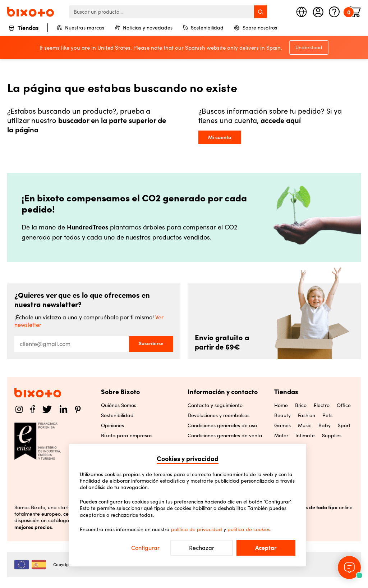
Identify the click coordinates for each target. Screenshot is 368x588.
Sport (344, 425)
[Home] (31, 12)
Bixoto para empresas (127, 436)
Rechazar (202, 548)
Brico (301, 405)
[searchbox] (168, 12)
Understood (309, 47)
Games (282, 425)
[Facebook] (33, 409)
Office (344, 405)
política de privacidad (197, 529)
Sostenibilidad (203, 28)
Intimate (305, 436)
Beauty (282, 415)
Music (305, 425)
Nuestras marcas (80, 28)
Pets (327, 415)
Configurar (145, 548)
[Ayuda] (334, 12)
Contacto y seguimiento (215, 405)
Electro (322, 405)
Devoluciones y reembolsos (218, 415)
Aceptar (266, 548)
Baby (325, 425)
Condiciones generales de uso (222, 425)
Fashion (307, 415)
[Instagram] (19, 409)
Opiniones (112, 425)
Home (281, 405)
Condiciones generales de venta (225, 436)
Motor (281, 436)
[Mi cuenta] (318, 12)
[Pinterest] (78, 409)
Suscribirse (151, 343)
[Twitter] (47, 409)
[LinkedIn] (63, 409)
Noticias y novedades (144, 28)
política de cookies (249, 529)
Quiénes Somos (119, 405)
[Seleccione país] (302, 12)
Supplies (332, 436)
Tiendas (24, 28)
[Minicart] (355, 12)
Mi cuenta (220, 137)
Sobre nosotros (256, 28)
